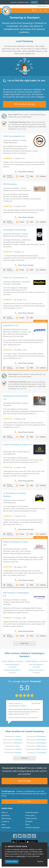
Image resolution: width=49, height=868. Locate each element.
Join (34, 2)
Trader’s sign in (42, 6)
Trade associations (32, 812)
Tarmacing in (13, 736)
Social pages (6, 828)
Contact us (5, 821)
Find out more (21, 129)
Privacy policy (30, 815)
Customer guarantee (32, 828)
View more (25, 643)
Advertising (5, 815)
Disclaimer (29, 821)
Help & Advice (6, 818)
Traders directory (31, 818)
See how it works (24, 801)
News (3, 825)
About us (5, 812)
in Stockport (13, 661)
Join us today (25, 781)
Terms (27, 825)
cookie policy (21, 856)
